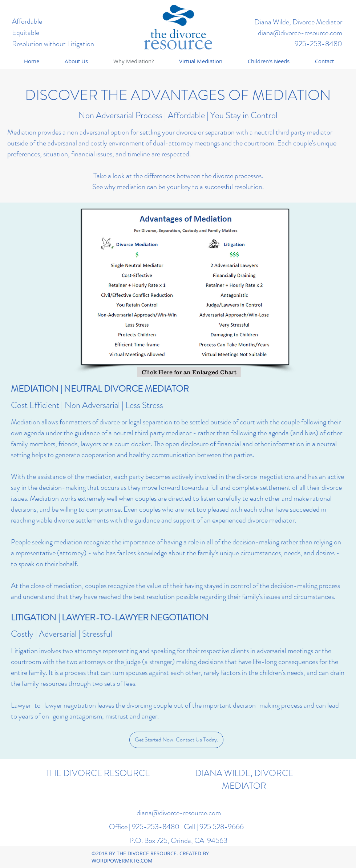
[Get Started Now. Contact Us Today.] (176, 740)
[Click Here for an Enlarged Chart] (189, 372)
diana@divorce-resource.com (300, 33)
